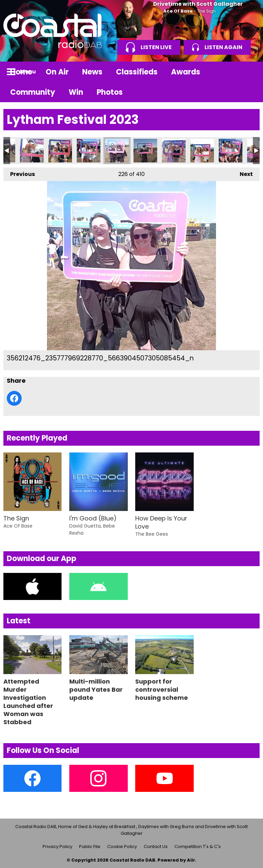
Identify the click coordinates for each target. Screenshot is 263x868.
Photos (110, 92)
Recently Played (37, 438)
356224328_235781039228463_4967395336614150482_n (202, 151)
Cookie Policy (122, 847)
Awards (186, 72)
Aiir (191, 860)
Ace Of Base (178, 11)
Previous (19, 173)
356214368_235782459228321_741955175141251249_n (145, 151)
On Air (57, 72)
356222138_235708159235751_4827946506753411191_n (174, 151)
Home (21, 72)
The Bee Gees (152, 534)
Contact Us (156, 847)
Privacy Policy (57, 847)
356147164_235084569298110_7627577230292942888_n (60, 151)
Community (33, 92)
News (92, 72)
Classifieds (137, 72)
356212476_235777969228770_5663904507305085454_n (117, 151)
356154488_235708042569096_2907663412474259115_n (89, 151)
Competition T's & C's (198, 847)
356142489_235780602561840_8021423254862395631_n (32, 151)
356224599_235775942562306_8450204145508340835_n (231, 151)
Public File (90, 847)
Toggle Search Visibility (249, 72)
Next (243, 173)
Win (76, 92)
